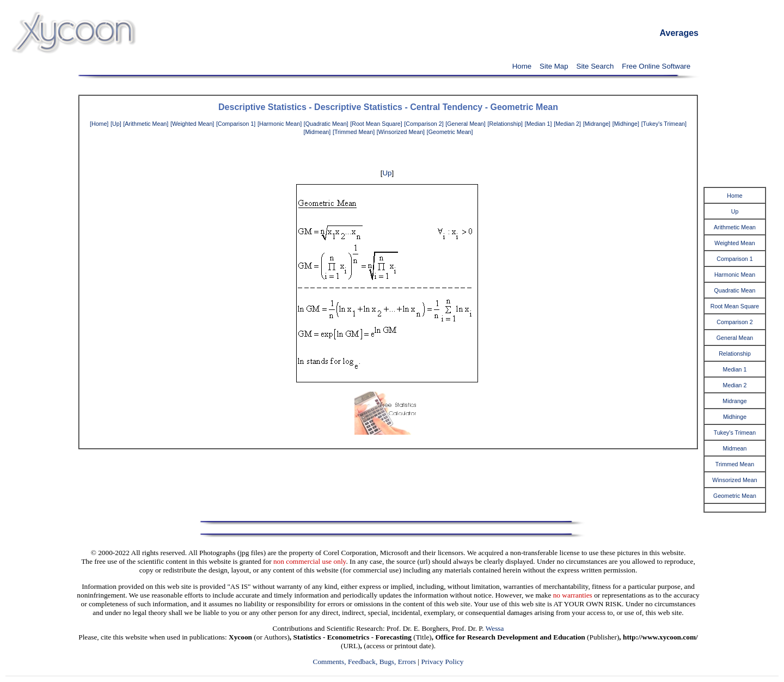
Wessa (495, 628)
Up (387, 173)
